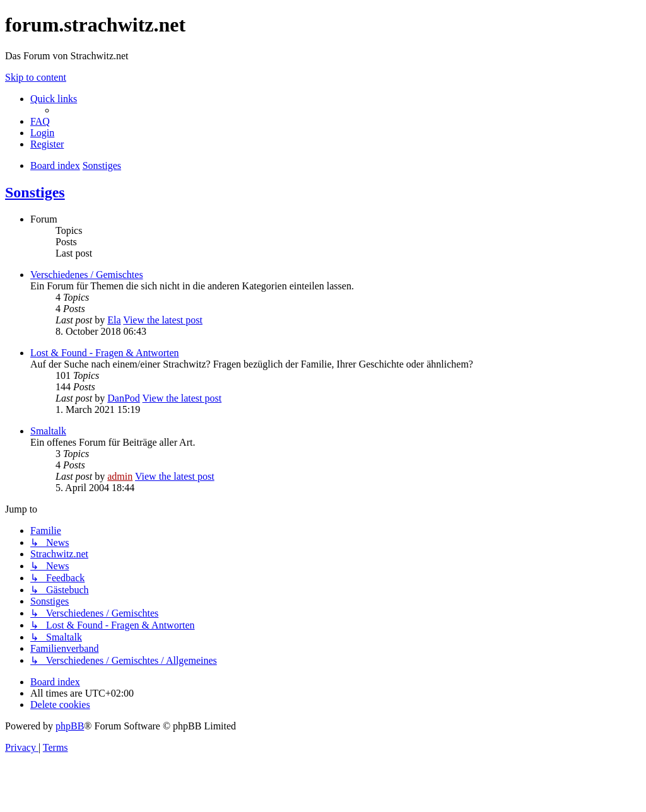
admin (120, 476)
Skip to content (36, 77)
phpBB (70, 726)
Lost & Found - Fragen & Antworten (105, 353)
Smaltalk (48, 431)
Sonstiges (35, 192)
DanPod (124, 398)
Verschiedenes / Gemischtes (87, 275)
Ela (114, 320)
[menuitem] (40, 121)
